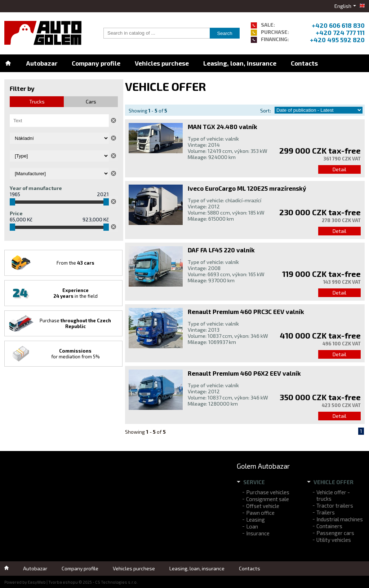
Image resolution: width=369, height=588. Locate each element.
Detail (339, 169)
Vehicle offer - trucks (333, 495)
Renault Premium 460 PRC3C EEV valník (246, 311)
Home (8, 63)
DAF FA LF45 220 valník (221, 250)
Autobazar (42, 63)
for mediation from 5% (75, 354)
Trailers (326, 512)
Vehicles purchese (162, 63)
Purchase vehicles (268, 492)
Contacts (304, 63)
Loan (252, 526)
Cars (91, 101)
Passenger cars (335, 533)
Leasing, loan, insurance (240, 63)
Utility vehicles (334, 540)
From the (75, 263)
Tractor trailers (335, 505)
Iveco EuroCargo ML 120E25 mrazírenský (247, 188)
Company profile (96, 63)
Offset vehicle (263, 506)
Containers (329, 526)
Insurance (258, 533)
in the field (75, 293)
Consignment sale (268, 499)
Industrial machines (340, 519)
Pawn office (260, 513)
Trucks (37, 101)
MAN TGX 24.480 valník (223, 127)
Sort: (266, 110)
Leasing (255, 520)
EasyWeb (37, 582)
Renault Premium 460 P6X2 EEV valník (244, 373)
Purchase (75, 323)
